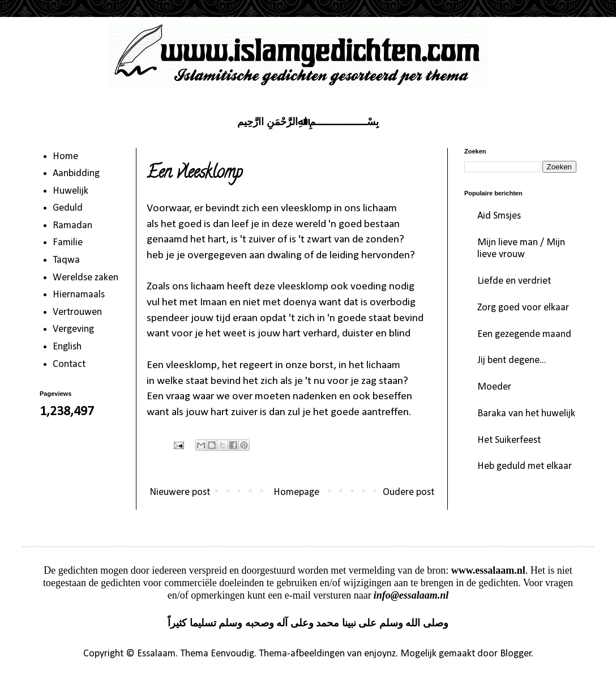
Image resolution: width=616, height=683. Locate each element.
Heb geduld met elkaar (525, 466)
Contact (69, 364)
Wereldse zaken (85, 278)
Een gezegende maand (524, 334)
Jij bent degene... (512, 360)
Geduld (68, 208)
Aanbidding (76, 174)
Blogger (516, 654)
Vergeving (73, 329)
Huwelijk (70, 191)
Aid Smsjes (499, 216)
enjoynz (380, 654)
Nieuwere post (180, 492)
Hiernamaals (79, 295)
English (67, 347)
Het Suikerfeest (509, 440)
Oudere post (408, 492)
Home (65, 157)
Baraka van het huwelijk (526, 414)
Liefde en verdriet (514, 281)
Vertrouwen (77, 312)
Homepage (296, 492)
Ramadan (72, 226)
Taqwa (66, 260)
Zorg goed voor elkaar (523, 308)
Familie (68, 243)
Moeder (494, 387)
